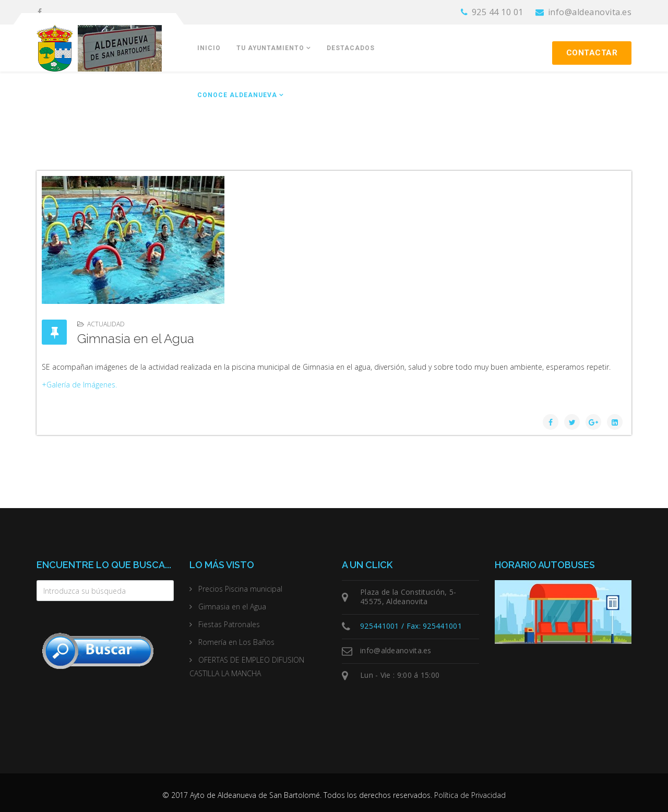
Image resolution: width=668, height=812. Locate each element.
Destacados (351, 48)
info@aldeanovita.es (590, 12)
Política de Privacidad (470, 795)
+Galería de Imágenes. (79, 385)
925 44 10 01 (498, 12)
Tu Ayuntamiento (270, 48)
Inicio (209, 48)
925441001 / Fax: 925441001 (411, 626)
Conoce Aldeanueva (237, 95)
